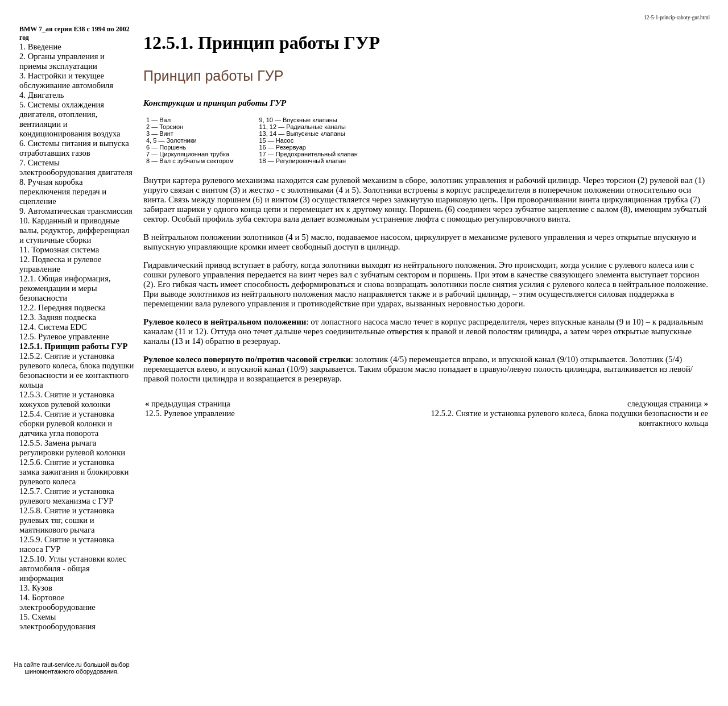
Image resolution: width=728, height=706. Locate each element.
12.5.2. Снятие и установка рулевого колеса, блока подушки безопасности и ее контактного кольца (76, 370)
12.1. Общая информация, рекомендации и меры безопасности (65, 288)
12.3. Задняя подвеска (58, 317)
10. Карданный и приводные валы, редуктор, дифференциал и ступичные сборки (74, 230)
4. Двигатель (42, 95)
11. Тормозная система (59, 250)
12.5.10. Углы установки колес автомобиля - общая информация (73, 568)
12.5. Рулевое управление (64, 337)
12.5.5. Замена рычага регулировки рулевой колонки (72, 448)
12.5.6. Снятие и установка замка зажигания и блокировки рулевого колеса (74, 472)
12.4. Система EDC (53, 327)
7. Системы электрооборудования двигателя (76, 167)
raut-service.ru (61, 665)
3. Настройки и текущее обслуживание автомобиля (66, 80)
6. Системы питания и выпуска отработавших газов (74, 148)
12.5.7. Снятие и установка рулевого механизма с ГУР (67, 496)
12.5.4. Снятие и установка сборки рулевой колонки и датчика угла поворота (67, 423)
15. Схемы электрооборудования (57, 622)
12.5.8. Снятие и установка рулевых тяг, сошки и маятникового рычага (67, 520)
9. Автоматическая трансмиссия (76, 211)
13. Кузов (36, 588)
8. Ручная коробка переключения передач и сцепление (63, 192)
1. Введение (40, 47)
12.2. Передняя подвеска (63, 308)
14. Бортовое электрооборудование (57, 602)
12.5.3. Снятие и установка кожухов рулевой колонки (67, 399)
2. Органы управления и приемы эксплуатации (62, 61)
